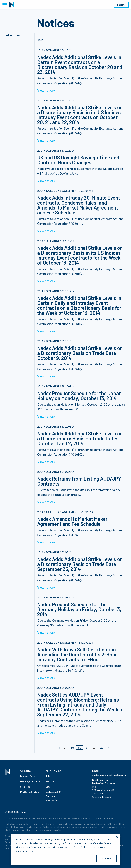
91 (87, 747)
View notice (45, 90)
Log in (121, 5)
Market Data (28, 776)
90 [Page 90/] (80, 747)
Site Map (25, 787)
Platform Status (30, 792)
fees (7, 839)
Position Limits (54, 771)
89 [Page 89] (72, 747)
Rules (48, 776)
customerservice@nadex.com (109, 775)
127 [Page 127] (101, 747)
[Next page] (108, 747)
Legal (48, 787)
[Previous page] (54, 747)
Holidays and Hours (31, 781)
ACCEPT (107, 858)
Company (26, 771)
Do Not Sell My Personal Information (54, 796)
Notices (50, 781)
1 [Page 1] (59, 747)
